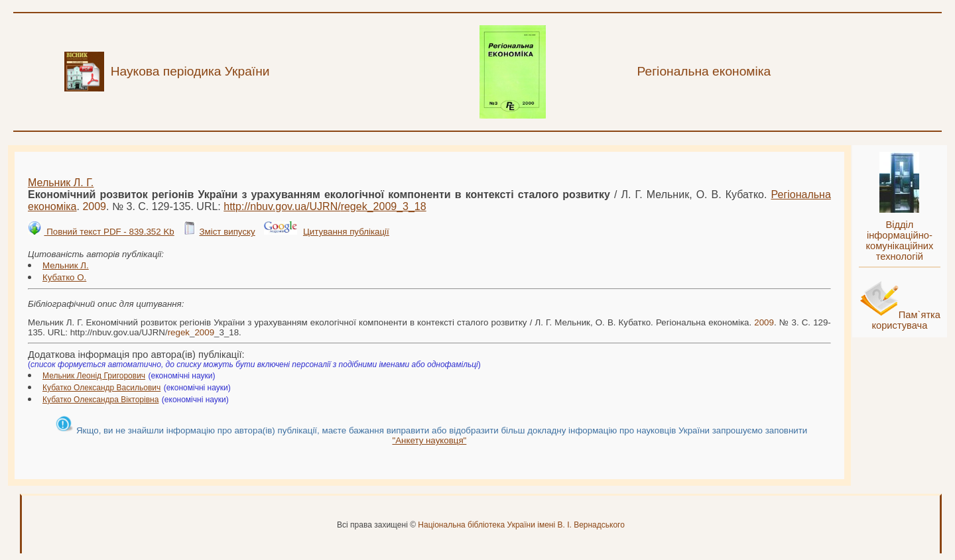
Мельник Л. (66, 265)
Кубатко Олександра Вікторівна (100, 400)
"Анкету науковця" (429, 440)
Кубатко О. (64, 277)
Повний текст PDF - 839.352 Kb (109, 232)
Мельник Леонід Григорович (94, 376)
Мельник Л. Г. (61, 183)
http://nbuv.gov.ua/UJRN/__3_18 (325, 206)
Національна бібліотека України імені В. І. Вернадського (521, 525)
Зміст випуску (227, 232)
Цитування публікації (346, 232)
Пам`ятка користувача (906, 320)
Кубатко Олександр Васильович (101, 388)
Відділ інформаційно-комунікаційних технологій (899, 241)
